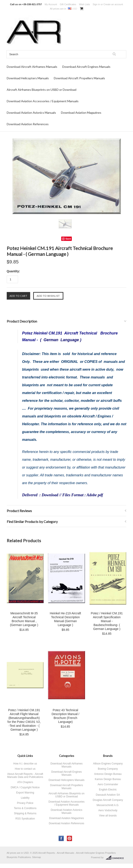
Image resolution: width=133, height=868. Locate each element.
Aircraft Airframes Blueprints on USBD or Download (42, 90)
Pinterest (70, 838)
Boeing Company (108, 769)
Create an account (113, 4)
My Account (51, 4)
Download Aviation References (28, 124)
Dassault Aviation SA (108, 795)
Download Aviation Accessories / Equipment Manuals (43, 101)
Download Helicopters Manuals (28, 78)
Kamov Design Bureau (108, 779)
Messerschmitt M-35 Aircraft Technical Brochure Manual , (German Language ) (24, 619)
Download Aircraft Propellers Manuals (79, 78)
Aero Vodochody (108, 810)
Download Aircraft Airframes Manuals (32, 67)
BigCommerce (116, 858)
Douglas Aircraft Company (108, 800)
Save (68, 239)
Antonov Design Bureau (108, 774)
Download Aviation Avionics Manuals (31, 113)
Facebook (61, 838)
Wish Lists (84, 4)
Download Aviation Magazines (81, 113)
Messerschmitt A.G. (108, 805)
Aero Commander (108, 784)
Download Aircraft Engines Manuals (86, 67)
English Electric (108, 790)
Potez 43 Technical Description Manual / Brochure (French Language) (66, 716)
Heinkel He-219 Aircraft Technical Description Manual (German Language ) (66, 619)
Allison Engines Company (108, 764)
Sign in (96, 4)
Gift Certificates (68, 4)
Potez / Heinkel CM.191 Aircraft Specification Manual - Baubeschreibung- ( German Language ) (107, 621)
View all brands (108, 816)
